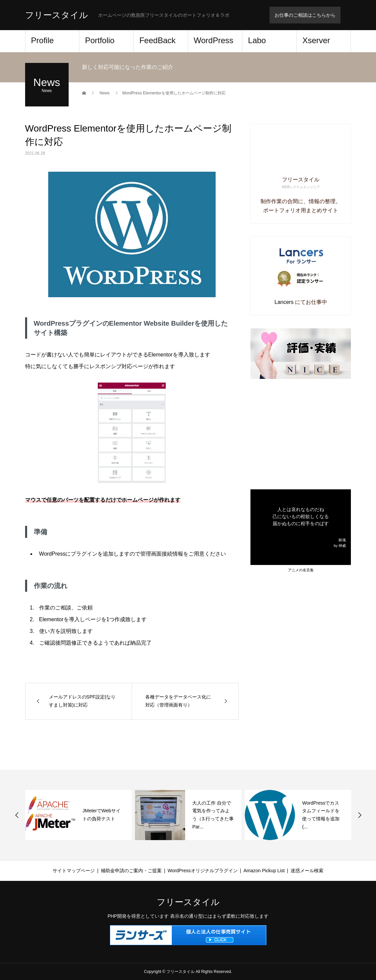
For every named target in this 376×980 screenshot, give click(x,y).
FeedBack (157, 40)
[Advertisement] (301, 434)
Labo (257, 40)
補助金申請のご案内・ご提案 (131, 871)
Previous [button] (17, 815)
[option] (78, 815)
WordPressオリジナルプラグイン (203, 871)
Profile (43, 40)
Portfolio (100, 40)
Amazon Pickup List (264, 871)
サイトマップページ (74, 871)
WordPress (214, 40)
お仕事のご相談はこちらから (305, 15)
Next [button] (360, 815)
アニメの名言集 (301, 570)
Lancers (284, 302)
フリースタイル (57, 15)
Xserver (316, 40)
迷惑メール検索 (307, 871)
